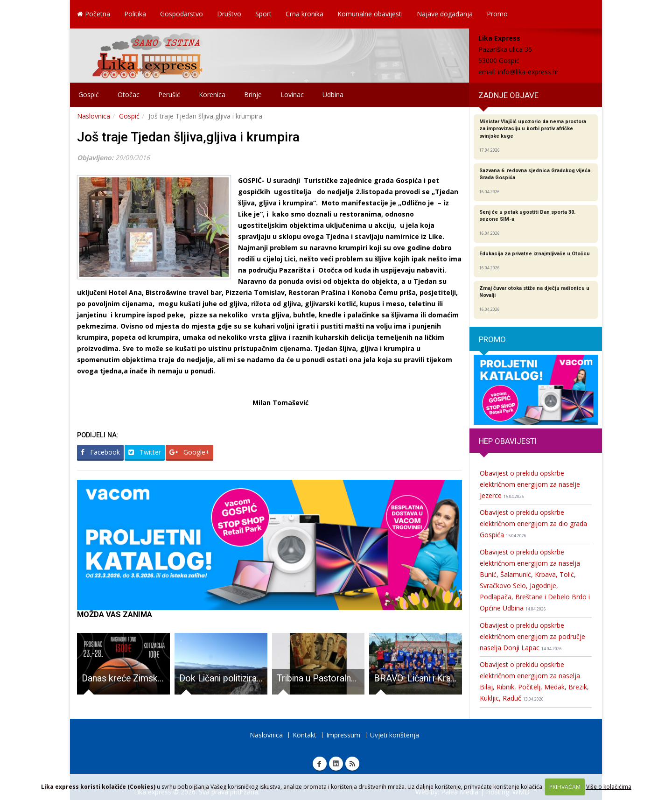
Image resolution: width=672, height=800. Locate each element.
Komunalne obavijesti (370, 14)
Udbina (333, 95)
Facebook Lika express (320, 764)
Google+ (189, 452)
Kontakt (304, 735)
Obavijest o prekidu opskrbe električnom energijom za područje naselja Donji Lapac (532, 636)
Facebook (100, 452)
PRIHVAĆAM (565, 787)
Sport (263, 14)
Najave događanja (445, 14)
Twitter (145, 452)
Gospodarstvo (182, 14)
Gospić (89, 95)
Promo (497, 14)
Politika (135, 14)
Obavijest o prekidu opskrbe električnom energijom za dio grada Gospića (533, 523)
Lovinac (292, 95)
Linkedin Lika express (336, 764)
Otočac (129, 95)
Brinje (253, 95)
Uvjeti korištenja (395, 735)
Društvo (229, 14)
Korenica (212, 95)
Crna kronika (304, 14)
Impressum (343, 735)
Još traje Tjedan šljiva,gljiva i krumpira (188, 137)
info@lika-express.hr (528, 72)
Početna (94, 14)
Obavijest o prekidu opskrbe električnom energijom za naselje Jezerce (530, 484)
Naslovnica (94, 116)
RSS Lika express (352, 764)
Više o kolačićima (609, 787)
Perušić (169, 95)
